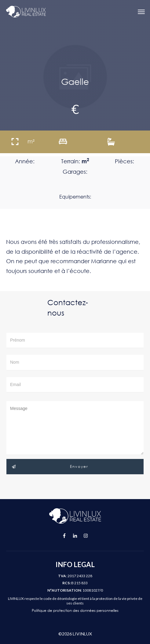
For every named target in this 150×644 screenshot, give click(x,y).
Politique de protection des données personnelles (75, 610)
